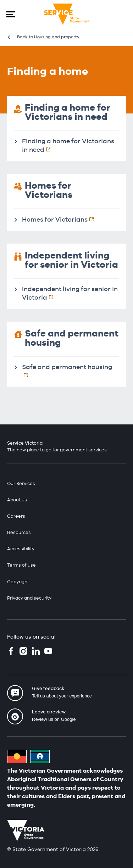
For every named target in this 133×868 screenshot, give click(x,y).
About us (17, 500)
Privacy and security (29, 598)
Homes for (62, 219)
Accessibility (21, 549)
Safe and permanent (70, 371)
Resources (19, 532)
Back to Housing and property (48, 37)
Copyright (18, 582)
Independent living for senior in (70, 293)
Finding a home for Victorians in (68, 145)
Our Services (21, 483)
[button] (11, 14)
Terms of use (21, 565)
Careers (16, 516)
